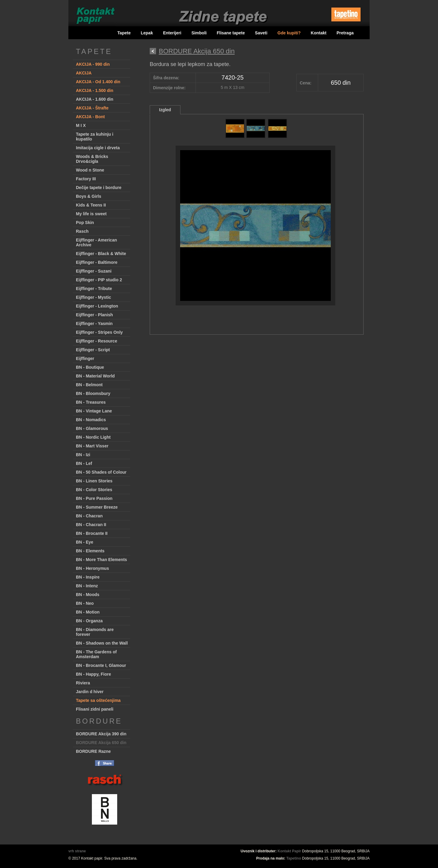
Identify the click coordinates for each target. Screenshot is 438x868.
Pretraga (345, 33)
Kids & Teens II (91, 205)
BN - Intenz (87, 586)
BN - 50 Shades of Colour (101, 472)
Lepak (147, 33)
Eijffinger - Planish (94, 315)
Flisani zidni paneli (95, 709)
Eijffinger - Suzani (94, 271)
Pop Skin (85, 223)
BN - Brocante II (92, 533)
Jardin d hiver (90, 692)
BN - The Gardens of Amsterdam (96, 654)
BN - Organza (89, 621)
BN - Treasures (91, 402)
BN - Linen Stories (94, 481)
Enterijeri (172, 33)
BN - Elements (90, 551)
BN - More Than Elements (102, 560)
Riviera (83, 683)
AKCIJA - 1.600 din (95, 99)
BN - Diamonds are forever (95, 632)
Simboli (199, 33)
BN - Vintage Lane (94, 411)
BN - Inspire (88, 577)
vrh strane (77, 851)
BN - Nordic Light (93, 437)
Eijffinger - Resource (97, 341)
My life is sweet (91, 214)
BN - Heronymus (92, 568)
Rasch (82, 231)
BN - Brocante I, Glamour (101, 665)
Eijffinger (85, 358)
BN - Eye (85, 542)
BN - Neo (85, 603)
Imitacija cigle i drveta (98, 148)
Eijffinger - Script (93, 350)
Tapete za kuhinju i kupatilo (95, 137)
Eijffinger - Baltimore (97, 262)
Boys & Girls (89, 196)
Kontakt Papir (289, 851)
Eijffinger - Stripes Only (99, 332)
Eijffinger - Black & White (101, 254)
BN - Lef (84, 463)
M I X (81, 125)
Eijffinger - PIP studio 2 (99, 280)
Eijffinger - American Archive (96, 242)
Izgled (165, 110)
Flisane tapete (231, 33)
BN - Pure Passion (94, 498)
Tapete (124, 33)
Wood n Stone (90, 170)
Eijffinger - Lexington (97, 306)
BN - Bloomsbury (93, 393)
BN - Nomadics (91, 420)
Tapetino (294, 858)
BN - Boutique (90, 367)
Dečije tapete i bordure (99, 188)
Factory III (86, 179)
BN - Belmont (89, 385)
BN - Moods (88, 595)
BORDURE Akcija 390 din (101, 734)
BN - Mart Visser (92, 446)
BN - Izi (83, 455)
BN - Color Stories (94, 490)
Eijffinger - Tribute (94, 289)
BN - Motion (88, 612)
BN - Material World (95, 376)
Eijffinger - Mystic (94, 297)
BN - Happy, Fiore (93, 674)
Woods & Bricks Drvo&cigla (92, 159)
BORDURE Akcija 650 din (101, 743)
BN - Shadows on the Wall (102, 643)
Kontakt (319, 33)
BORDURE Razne (93, 751)
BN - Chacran (89, 516)
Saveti (261, 33)
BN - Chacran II (91, 525)
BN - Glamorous (92, 428)
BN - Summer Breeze (97, 507)
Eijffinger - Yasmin (94, 324)
